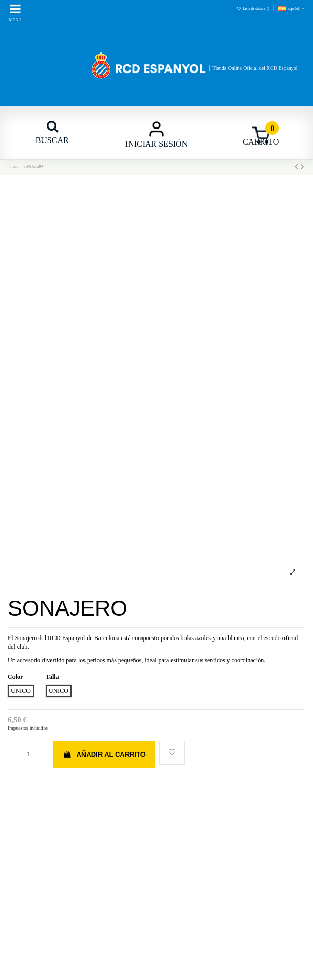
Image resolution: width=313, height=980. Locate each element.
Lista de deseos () (254, 9)
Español (291, 9)
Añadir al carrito (104, 754)
